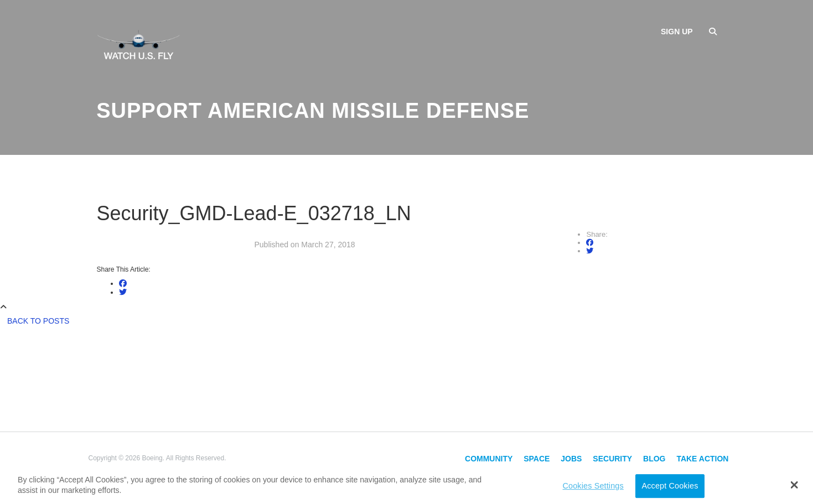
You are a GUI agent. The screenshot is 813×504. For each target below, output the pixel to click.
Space (537, 459)
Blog (654, 459)
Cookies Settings (593, 486)
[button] (794, 485)
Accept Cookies (670, 486)
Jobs (571, 459)
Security (612, 459)
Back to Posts (38, 321)
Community (489, 459)
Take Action (702, 459)
